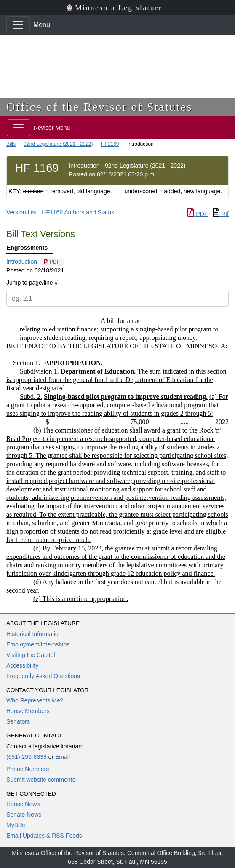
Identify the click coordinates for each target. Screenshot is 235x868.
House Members (28, 711)
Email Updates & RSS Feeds (44, 836)
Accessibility (22, 665)
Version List (21, 212)
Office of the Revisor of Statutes (99, 107)
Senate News (24, 815)
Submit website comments (41, 780)
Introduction (22, 262)
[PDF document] (52, 262)
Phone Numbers (28, 769)
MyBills (16, 825)
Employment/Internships (38, 644)
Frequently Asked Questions (43, 676)
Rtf (221, 214)
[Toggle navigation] (18, 25)
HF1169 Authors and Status (78, 212)
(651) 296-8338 (27, 757)
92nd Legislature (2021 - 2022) (58, 144)
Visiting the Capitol (31, 655)
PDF (198, 214)
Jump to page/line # (32, 283)
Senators (18, 721)
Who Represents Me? (35, 700)
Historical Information (34, 634)
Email (63, 757)
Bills (11, 144)
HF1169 (110, 144)
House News (23, 804)
